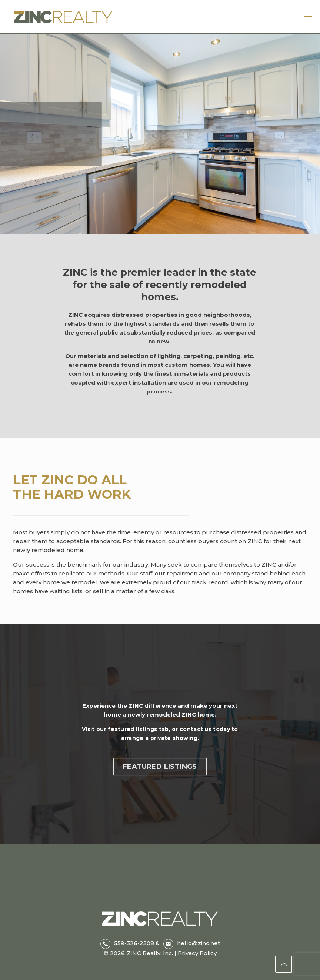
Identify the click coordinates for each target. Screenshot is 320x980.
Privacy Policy (196, 953)
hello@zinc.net (199, 943)
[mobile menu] (308, 17)
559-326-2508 (134, 943)
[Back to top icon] (284, 964)
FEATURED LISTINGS (160, 774)
